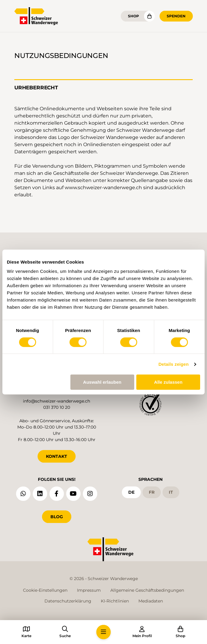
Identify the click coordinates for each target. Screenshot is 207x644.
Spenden (176, 16)
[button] (103, 632)
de (131, 492)
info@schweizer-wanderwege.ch (57, 401)
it (171, 492)
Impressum (89, 590)
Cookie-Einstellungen (45, 590)
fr (152, 492)
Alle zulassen (168, 382)
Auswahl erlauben (102, 382)
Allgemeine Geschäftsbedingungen (147, 590)
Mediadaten (151, 601)
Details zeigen (173, 364)
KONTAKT (57, 456)
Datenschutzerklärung (68, 601)
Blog (57, 517)
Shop (133, 16)
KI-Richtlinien (115, 601)
